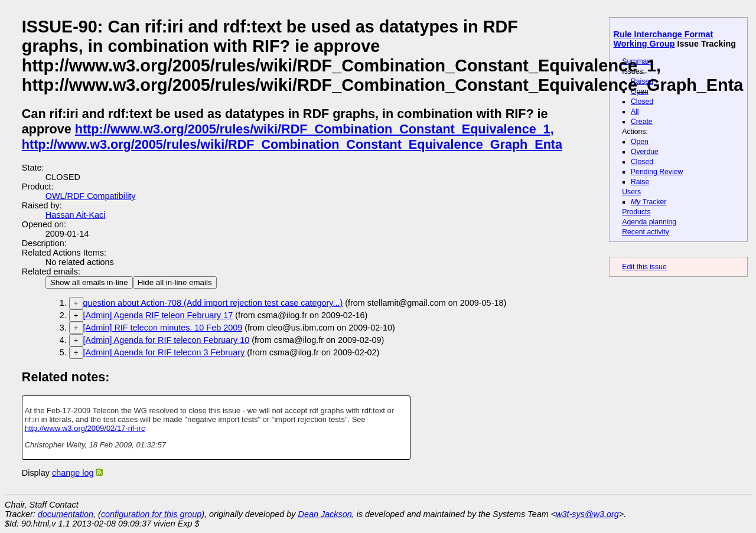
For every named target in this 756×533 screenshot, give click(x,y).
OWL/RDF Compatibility (91, 196)
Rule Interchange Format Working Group (664, 39)
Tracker (649, 202)
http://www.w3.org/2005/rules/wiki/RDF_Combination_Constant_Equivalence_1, (315, 129)
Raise (640, 182)
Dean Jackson (325, 514)
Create (642, 122)
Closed (642, 102)
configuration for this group (151, 514)
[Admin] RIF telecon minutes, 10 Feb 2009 (163, 328)
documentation (66, 514)
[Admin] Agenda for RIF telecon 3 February (164, 352)
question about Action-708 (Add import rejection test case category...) (213, 303)
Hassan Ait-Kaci (76, 215)
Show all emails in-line (89, 282)
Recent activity (646, 232)
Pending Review (657, 172)
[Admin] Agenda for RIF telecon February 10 (167, 340)
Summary (637, 61)
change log (73, 473)
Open (640, 91)
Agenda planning (649, 222)
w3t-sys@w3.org (587, 514)
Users (631, 192)
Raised (642, 81)
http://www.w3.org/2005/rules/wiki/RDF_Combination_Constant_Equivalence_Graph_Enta (292, 144)
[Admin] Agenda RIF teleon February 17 (158, 315)
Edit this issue (644, 267)
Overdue (645, 152)
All (635, 112)
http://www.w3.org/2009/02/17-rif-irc (85, 428)
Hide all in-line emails (175, 282)
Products (636, 212)
